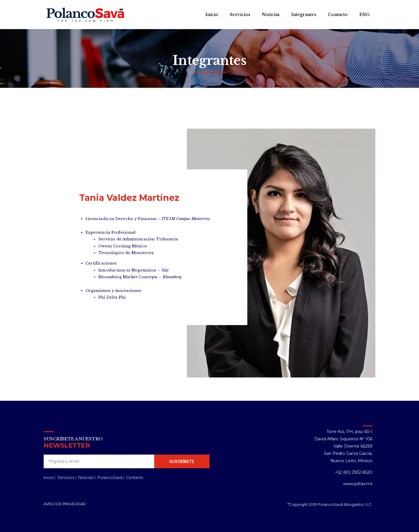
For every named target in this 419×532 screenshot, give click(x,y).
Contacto (338, 15)
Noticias (271, 15)
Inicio (212, 15)
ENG (364, 15)
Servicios (240, 15)
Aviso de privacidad (65, 504)
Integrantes (304, 15)
